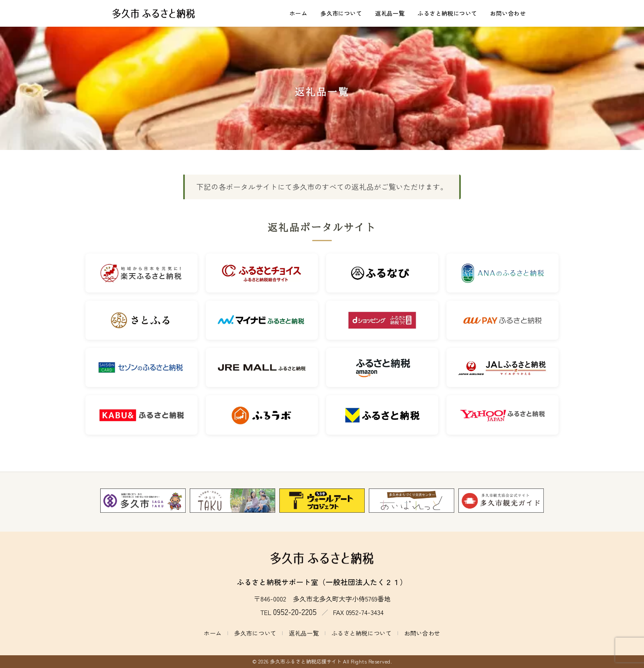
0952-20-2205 (295, 612)
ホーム (298, 13)
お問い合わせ (508, 13)
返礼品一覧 (390, 13)
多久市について (341, 13)
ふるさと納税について (447, 13)
